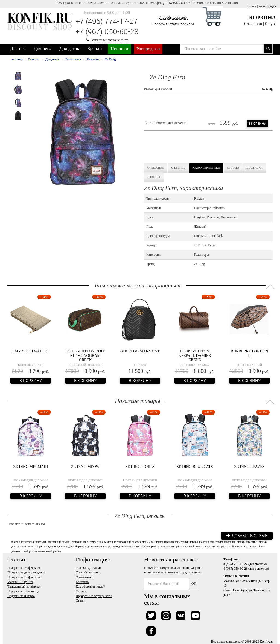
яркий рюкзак (29, 551)
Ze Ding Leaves (250, 467)
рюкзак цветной (185, 546)
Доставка (255, 168)
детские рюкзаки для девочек (206, 542)
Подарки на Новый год (23, 591)
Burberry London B (250, 353)
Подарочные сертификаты (94, 596)
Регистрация (267, 6)
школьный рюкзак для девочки (53, 542)
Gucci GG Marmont (140, 351)
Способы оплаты (87, 572)
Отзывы (154, 177)
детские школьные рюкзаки (135, 546)
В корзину (257, 123)
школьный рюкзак (235, 542)
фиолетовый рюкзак (50, 551)
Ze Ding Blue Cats (195, 467)
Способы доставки (173, 17)
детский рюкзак (78, 546)
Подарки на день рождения (26, 572)
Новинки (119, 49)
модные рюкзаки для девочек (124, 542)
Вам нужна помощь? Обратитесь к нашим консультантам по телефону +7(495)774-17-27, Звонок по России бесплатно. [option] (148, 3)
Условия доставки (88, 568)
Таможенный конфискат (24, 586)
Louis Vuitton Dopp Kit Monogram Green (85, 355)
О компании (84, 577)
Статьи (81, 601)
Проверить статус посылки (173, 24)
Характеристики (206, 168)
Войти (252, 6)
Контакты (83, 582)
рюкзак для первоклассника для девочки (165, 542)
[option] (18, 76)
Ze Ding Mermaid (31, 467)
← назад (17, 59)
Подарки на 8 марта (21, 596)
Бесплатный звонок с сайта (109, 40)
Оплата (233, 168)
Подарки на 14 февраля (24, 577)
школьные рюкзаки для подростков (47, 546)
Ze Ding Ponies (140, 467)
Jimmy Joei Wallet (31, 351)
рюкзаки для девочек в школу (89, 542)
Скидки (81, 591)
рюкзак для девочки (23, 542)
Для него (42, 49)
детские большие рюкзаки (103, 546)
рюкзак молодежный (163, 546)
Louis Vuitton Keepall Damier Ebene (195, 355)
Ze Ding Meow (85, 467)
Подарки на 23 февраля (24, 568)
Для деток (69, 49)
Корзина (262, 18)
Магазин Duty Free (20, 582)
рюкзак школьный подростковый (215, 546)
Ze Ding (267, 89)
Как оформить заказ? (90, 586)
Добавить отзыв (247, 535)
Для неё (18, 49)
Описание (156, 168)
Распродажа (148, 49)
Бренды (95, 49)
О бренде (178, 168)
